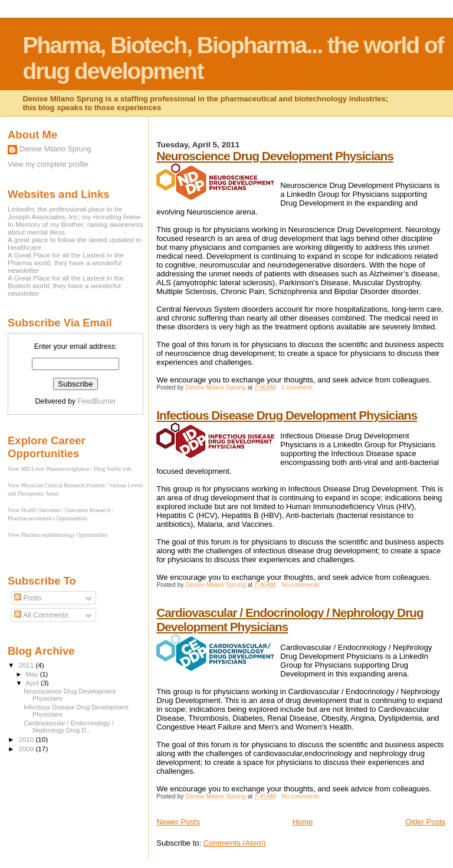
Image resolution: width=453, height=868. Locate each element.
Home (303, 822)
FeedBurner (96, 401)
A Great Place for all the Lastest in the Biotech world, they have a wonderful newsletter (66, 286)
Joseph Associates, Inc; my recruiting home (74, 217)
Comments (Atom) (234, 843)
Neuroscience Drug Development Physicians (275, 156)
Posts (28, 598)
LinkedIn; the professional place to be (65, 209)
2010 (27, 739)
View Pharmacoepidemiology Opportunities (58, 535)
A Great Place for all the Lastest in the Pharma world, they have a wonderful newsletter (66, 263)
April (33, 683)
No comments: (302, 585)
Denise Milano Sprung (55, 149)
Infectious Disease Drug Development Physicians (287, 415)
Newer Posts (178, 822)
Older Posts (425, 822)
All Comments (41, 615)
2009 (27, 749)
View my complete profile (48, 164)
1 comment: (298, 387)
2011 (27, 665)
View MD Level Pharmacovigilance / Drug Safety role (70, 469)
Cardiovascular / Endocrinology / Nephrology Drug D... (68, 727)
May (33, 674)
